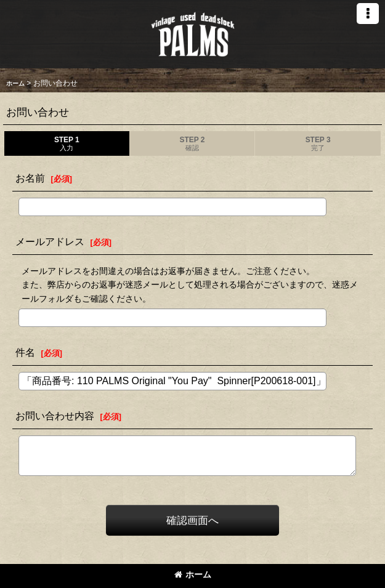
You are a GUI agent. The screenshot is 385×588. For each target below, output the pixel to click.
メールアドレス (50, 241)
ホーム (193, 574)
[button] (368, 14)
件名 (25, 352)
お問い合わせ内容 (55, 416)
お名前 (30, 178)
